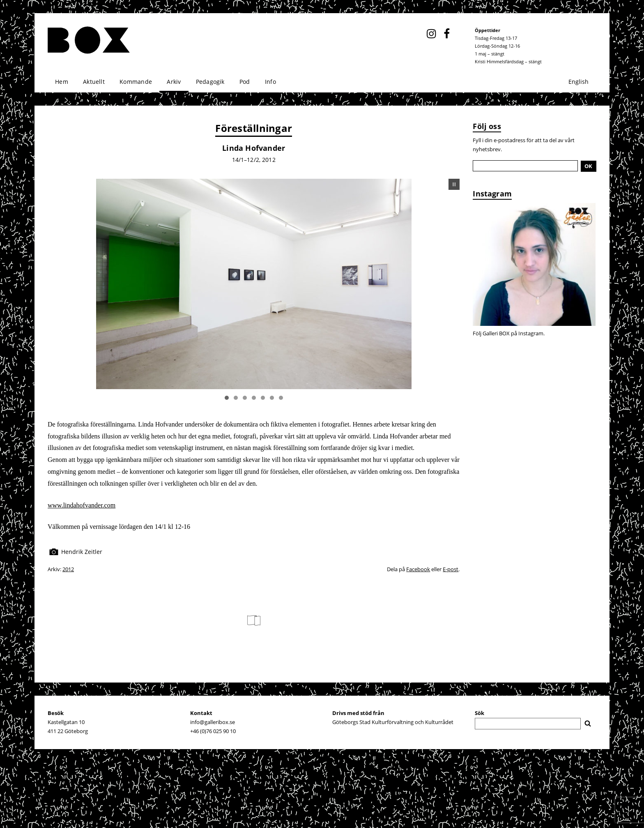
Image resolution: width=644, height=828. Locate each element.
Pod (245, 82)
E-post (451, 569)
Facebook (418, 569)
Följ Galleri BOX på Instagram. (509, 333)
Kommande (136, 82)
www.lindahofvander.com (82, 505)
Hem (62, 82)
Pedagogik (210, 82)
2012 (68, 569)
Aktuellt (94, 82)
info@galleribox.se (213, 722)
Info (270, 82)
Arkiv (174, 82)
